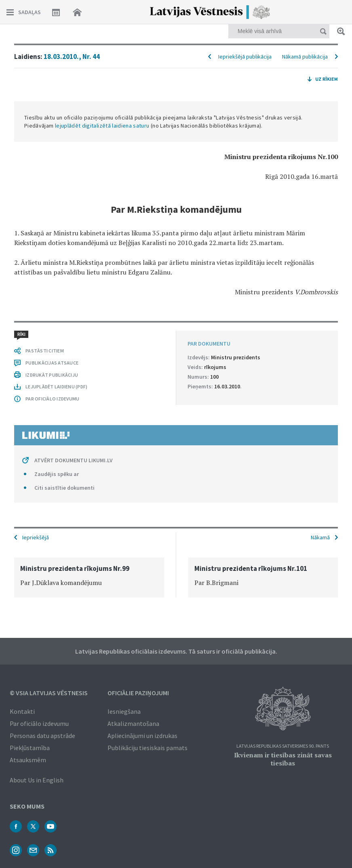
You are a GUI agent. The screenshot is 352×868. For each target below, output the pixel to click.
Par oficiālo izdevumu (39, 723)
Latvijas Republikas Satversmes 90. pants (283, 746)
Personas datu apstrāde (42, 736)
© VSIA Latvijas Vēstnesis (49, 693)
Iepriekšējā (36, 537)
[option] (89, 578)
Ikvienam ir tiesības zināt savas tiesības (283, 759)
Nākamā (320, 537)
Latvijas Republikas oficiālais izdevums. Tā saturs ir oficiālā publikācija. (176, 651)
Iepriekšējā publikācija (245, 57)
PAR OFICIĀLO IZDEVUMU (52, 399)
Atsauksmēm (28, 760)
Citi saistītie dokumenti (64, 488)
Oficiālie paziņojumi (138, 693)
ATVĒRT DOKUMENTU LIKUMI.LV (74, 460)
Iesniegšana (124, 711)
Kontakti (22, 711)
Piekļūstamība (30, 748)
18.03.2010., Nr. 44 (72, 57)
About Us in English (37, 780)
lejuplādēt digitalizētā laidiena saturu (102, 126)
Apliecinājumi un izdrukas (142, 736)
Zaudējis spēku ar (57, 474)
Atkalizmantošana (133, 723)
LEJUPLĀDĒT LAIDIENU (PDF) (56, 387)
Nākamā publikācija (305, 57)
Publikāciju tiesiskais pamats (148, 748)
